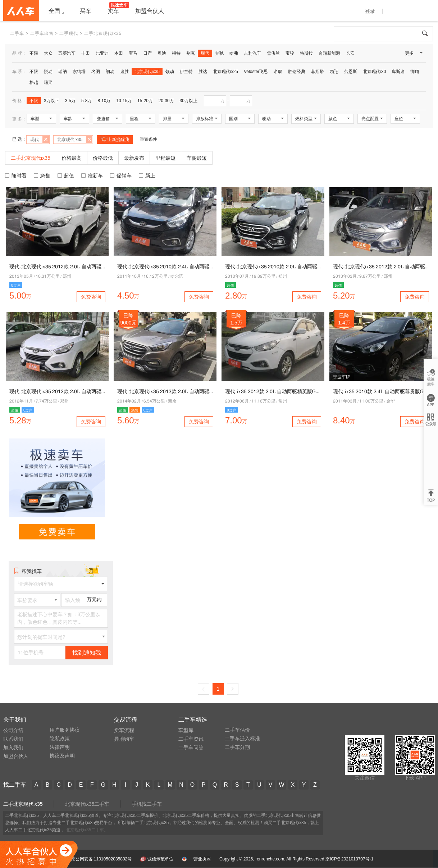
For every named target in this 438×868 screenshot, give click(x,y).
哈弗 (234, 53)
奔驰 (219, 53)
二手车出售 (42, 33)
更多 (413, 55)
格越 (34, 82)
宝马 (133, 53)
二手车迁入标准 (242, 739)
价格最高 (72, 158)
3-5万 (70, 101)
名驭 (278, 72)
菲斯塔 (318, 72)
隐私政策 (60, 739)
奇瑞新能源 (329, 53)
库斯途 (398, 72)
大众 (48, 53)
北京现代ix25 (225, 72)
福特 (176, 53)
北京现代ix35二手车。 (87, 830)
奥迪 (162, 53)
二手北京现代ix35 (23, 804)
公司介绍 (13, 730)
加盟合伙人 (16, 756)
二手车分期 (237, 747)
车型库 (186, 730)
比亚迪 (102, 53)
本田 (119, 53)
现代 (205, 53)
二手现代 (69, 33)
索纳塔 (79, 72)
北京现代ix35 (147, 72)
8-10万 (104, 101)
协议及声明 (62, 756)
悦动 (48, 72)
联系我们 (13, 739)
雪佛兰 (273, 53)
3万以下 (52, 101)
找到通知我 (87, 653)
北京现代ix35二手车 (87, 804)
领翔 (334, 72)
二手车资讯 (191, 739)
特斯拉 (306, 53)
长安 (350, 53)
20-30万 (166, 101)
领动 (170, 72)
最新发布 (134, 158)
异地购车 (124, 739)
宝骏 (290, 53)
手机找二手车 (147, 804)
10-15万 (124, 101)
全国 (54, 11)
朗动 (110, 72)
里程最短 (165, 158)
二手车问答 (191, 747)
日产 (147, 53)
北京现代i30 (374, 72)
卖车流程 (124, 730)
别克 (191, 53)
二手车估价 (237, 730)
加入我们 (13, 747)
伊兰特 (186, 72)
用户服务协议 (65, 730)
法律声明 (60, 747)
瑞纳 (63, 72)
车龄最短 (197, 158)
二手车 (17, 33)
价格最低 (103, 158)
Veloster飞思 (256, 72)
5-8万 (86, 101)
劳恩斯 (351, 72)
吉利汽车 (252, 53)
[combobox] (37, 600)
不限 (34, 53)
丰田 (86, 53)
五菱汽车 (67, 53)
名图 (96, 72)
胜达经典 (297, 72)
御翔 (415, 72)
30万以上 (189, 101)
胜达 (203, 72)
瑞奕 (48, 82)
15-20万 (145, 101)
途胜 (124, 72)
